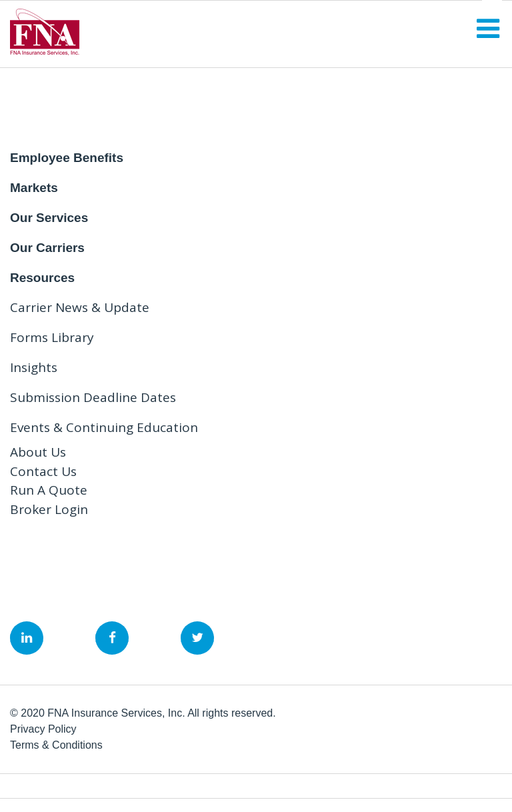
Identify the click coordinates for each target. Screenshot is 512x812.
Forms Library (52, 337)
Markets (34, 188)
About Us (38, 452)
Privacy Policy (43, 729)
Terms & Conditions (56, 745)
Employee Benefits (67, 158)
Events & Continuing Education (104, 427)
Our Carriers (47, 248)
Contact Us (43, 471)
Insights (34, 367)
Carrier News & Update (80, 307)
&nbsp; (27, 638)
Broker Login (49, 509)
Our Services (49, 218)
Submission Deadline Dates (93, 397)
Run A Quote (49, 490)
